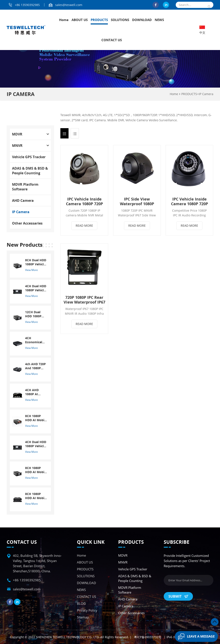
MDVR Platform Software (25, 187)
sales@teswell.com (69, 5)
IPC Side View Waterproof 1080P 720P (137, 201)
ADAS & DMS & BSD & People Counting (30, 171)
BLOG (81, 603)
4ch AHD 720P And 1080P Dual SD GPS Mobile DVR (35, 366)
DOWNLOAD (142, 20)
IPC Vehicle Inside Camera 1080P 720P (84, 201)
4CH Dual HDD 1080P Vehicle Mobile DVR (36, 288)
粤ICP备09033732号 (148, 637)
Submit (178, 596)
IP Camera (206, 94)
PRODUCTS (99, 20)
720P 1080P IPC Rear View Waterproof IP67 (84, 300)
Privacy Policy (87, 610)
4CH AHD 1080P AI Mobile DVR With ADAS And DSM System (34, 392)
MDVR (17, 134)
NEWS (159, 20)
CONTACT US (112, 40)
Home (64, 20)
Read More (84, 226)
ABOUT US (80, 20)
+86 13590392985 (27, 5)
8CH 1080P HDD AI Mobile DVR (36, 418)
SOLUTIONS (120, 20)
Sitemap (83, 617)
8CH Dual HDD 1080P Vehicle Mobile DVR (36, 262)
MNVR (17, 146)
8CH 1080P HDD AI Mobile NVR (36, 470)
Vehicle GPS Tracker (29, 157)
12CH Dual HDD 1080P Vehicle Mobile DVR (36, 314)
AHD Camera (23, 200)
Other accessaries (27, 223)
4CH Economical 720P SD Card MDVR (35, 340)
